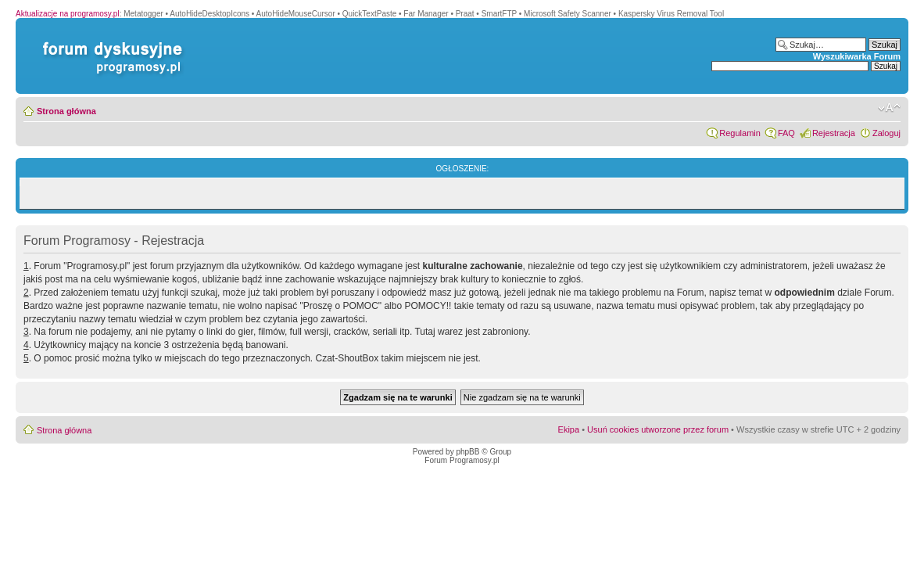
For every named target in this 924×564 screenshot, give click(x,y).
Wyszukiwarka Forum (857, 56)
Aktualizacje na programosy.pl (68, 14)
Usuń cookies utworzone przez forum (658, 429)
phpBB (467, 452)
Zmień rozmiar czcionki (889, 108)
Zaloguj (886, 133)
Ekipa (569, 429)
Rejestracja (834, 133)
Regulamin (740, 133)
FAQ (786, 133)
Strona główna (66, 111)
